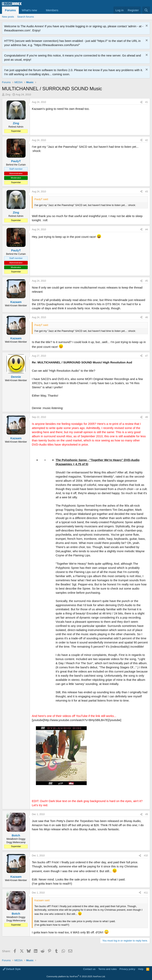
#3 (147, 192)
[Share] (141, 102)
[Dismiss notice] (146, 26)
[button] (40, 10)
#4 (147, 229)
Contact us (89, 969)
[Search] (146, 10)
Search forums (26, 17)
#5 (147, 281)
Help (141, 969)
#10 (146, 856)
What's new (29, 10)
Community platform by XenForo (76, 976)
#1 (147, 102)
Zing (8, 95)
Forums (10, 10)
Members (52, 10)
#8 (147, 417)
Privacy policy (127, 969)
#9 (147, 814)
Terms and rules (107, 969)
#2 (147, 140)
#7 (147, 356)
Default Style (12, 969)
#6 (147, 317)
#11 (146, 893)
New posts (8, 17)
